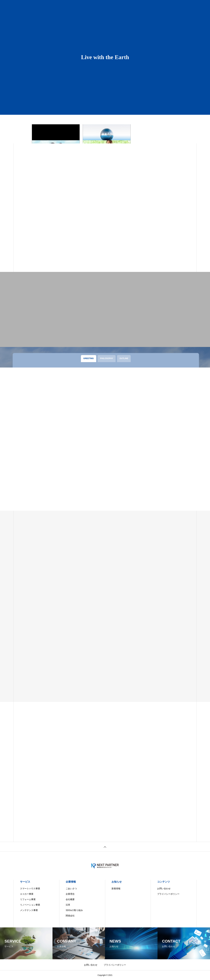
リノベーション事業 (30, 905)
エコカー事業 (27, 894)
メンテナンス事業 (29, 910)
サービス (25, 882)
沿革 (68, 905)
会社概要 (70, 899)
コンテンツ (164, 882)
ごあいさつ (71, 889)
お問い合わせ (164, 889)
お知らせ (117, 882)
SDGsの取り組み (74, 910)
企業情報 (71, 882)
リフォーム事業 (28, 899)
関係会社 (70, 916)
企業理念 (70, 894)
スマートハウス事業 (30, 889)
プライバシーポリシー (168, 894)
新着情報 (116, 889)
